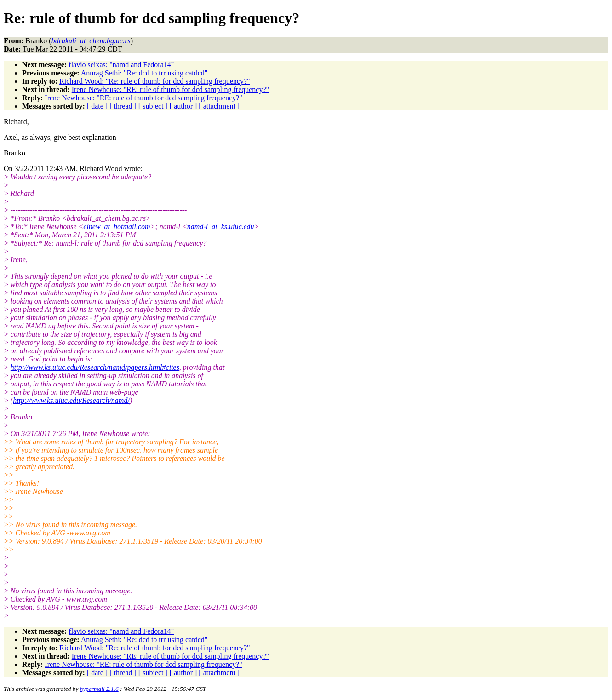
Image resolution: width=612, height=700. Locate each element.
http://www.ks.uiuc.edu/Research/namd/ (71, 400)
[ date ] (97, 106)
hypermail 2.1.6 (99, 689)
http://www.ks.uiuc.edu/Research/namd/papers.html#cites (95, 367)
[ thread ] (123, 106)
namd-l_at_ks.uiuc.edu (221, 227)
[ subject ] (153, 106)
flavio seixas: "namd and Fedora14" (121, 65)
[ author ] (183, 106)
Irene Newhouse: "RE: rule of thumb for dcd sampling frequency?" (170, 89)
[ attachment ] (219, 106)
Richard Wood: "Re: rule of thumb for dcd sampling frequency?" (154, 81)
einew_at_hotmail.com (117, 227)
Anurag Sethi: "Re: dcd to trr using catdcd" (144, 73)
